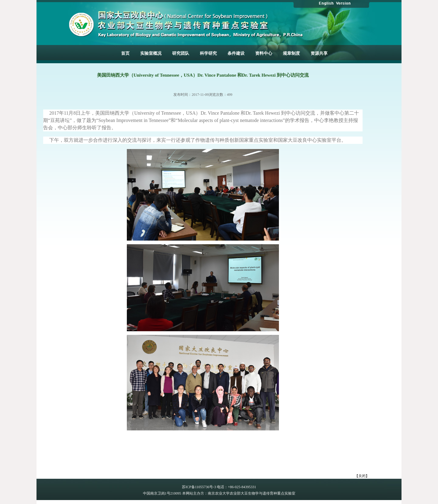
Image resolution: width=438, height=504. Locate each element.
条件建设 (236, 53)
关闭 (362, 476)
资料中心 (264, 53)
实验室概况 (151, 53)
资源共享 (319, 53)
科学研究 (208, 53)
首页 (125, 53)
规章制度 (291, 53)
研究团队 (181, 53)
